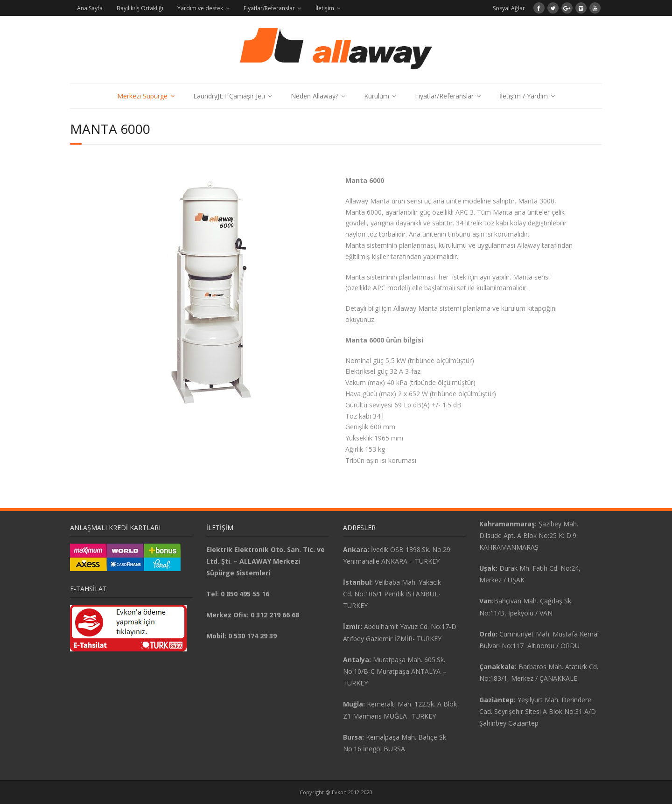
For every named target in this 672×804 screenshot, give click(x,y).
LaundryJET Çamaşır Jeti (229, 96)
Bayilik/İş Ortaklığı (140, 8)
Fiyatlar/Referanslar (269, 8)
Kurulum (377, 96)
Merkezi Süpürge (142, 96)
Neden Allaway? (315, 96)
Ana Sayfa (90, 8)
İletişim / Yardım (524, 96)
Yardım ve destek (200, 8)
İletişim (325, 8)
